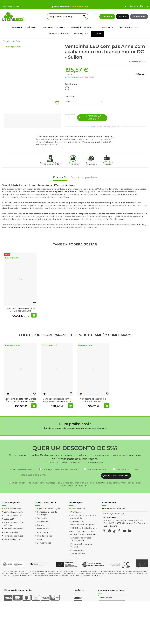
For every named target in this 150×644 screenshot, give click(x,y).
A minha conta (78, 554)
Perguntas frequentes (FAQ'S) (81, 545)
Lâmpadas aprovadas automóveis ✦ (81, 539)
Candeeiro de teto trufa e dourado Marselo (93, 400)
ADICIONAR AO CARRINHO (90, 118)
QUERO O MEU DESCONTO (116, 476)
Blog (39, 539)
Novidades (107, 17)
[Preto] (8, 394)
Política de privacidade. (78, 485)
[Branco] (8, 303)
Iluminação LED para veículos (14, 524)
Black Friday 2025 (12, 539)
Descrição (60, 178)
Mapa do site (43, 529)
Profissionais (139, 17)
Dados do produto (84, 178)
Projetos (123, 17)
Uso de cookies (44, 536)
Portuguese (112, 598)
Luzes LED (9, 519)
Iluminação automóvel (127, 469)
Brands (41, 525)
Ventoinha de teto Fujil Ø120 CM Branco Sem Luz (20, 310)
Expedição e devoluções (49, 508)
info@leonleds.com (12, 6)
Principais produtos (13, 536)
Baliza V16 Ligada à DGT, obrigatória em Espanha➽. (83, 533)
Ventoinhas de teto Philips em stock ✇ (83, 517)
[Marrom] (81, 394)
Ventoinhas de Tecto (14, 512)
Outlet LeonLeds (78, 508)
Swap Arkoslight (12, 532)
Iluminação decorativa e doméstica (60, 469)
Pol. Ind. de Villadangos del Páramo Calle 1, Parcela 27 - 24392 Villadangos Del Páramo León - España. (125, 523)
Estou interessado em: (21, 469)
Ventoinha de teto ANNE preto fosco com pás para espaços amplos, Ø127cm (20, 401)
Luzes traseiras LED (13, 515)
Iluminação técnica (96, 469)
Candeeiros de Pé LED (15, 529)
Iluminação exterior (13, 508)
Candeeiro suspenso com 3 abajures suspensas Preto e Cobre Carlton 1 (57, 401)
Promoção (76, 512)
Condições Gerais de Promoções (47, 513)
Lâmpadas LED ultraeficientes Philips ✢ (82, 523)
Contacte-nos (77, 550)
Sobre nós (42, 518)
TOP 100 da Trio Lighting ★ (84, 528)
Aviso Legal (43, 532)
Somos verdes (44, 543)
